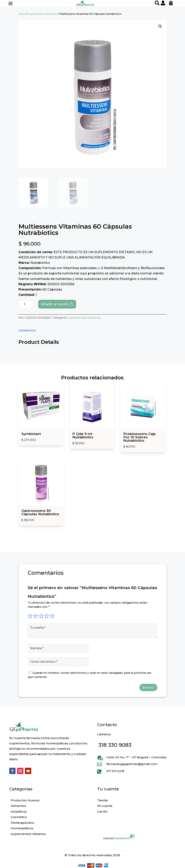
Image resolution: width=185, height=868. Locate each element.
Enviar (148, 687)
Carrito (102, 811)
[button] (160, 26)
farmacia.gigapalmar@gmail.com (132, 764)
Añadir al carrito (55, 304)
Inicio (22, 14)
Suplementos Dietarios (43, 14)
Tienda (102, 800)
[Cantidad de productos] (26, 304)
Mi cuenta (105, 806)
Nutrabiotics (27, 330)
